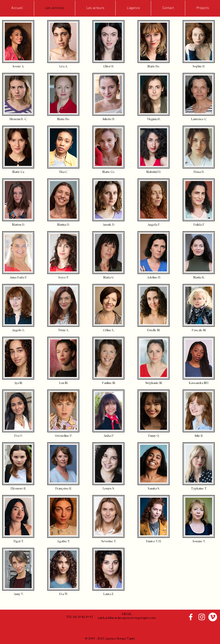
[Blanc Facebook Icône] (191, 617)
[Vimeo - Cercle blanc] (213, 617)
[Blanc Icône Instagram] (202, 617)
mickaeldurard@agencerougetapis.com (127, 618)
